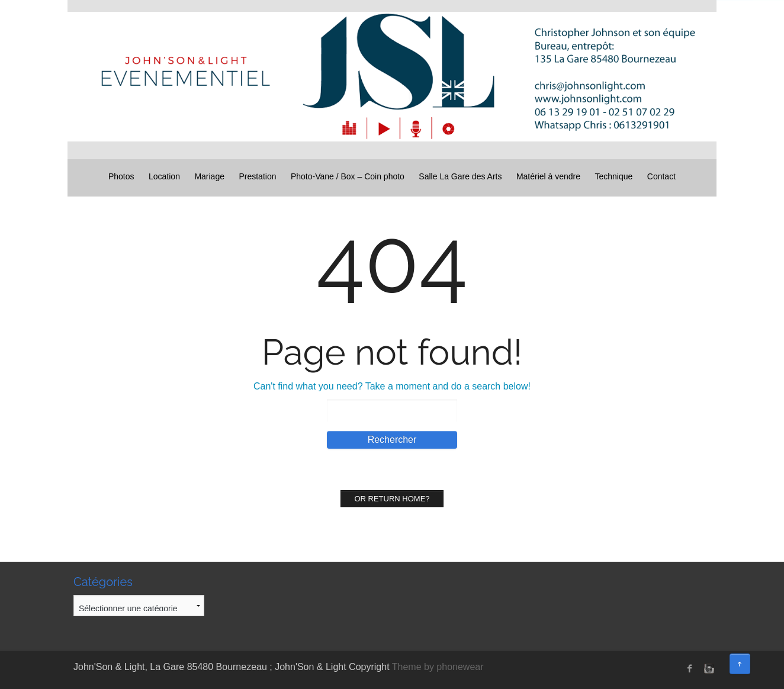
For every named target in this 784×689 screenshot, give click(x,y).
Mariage (209, 176)
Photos (121, 176)
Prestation (257, 176)
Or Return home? (392, 499)
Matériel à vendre (548, 176)
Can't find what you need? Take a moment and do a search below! (392, 386)
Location (164, 176)
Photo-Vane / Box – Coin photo (348, 176)
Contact (661, 176)
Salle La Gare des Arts (460, 176)
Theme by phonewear (438, 667)
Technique (614, 176)
